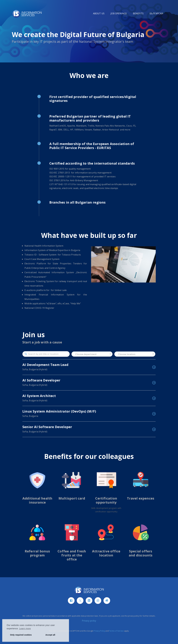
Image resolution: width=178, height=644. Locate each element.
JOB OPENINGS (119, 13)
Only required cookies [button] (21, 635)
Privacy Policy (99, 631)
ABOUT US (99, 13)
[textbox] (92, 354)
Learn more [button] (25, 629)
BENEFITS (138, 13)
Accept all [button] (50, 635)
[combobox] (92, 354)
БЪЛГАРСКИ (156, 13)
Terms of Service (116, 631)
